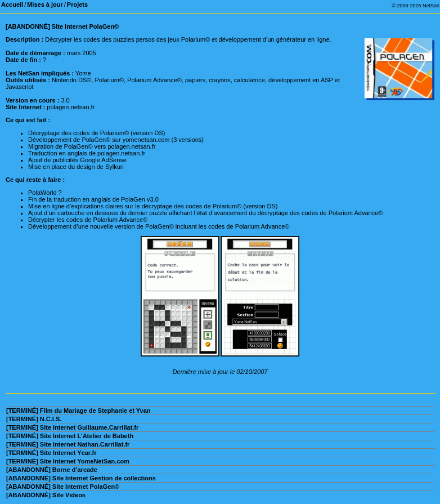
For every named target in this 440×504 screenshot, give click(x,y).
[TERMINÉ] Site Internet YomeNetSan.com (68, 461)
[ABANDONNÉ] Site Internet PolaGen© (63, 487)
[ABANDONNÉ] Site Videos (46, 495)
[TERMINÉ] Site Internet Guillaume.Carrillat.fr (72, 427)
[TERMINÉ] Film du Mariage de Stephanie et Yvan (78, 411)
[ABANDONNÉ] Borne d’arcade (52, 470)
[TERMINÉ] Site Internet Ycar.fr (51, 453)
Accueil (12, 5)
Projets (77, 5)
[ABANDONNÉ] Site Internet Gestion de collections (81, 478)
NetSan (431, 6)
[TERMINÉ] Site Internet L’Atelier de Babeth (70, 436)
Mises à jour (45, 5)
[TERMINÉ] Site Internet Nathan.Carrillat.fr (68, 444)
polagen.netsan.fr (71, 107)
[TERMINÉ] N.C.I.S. (34, 419)
